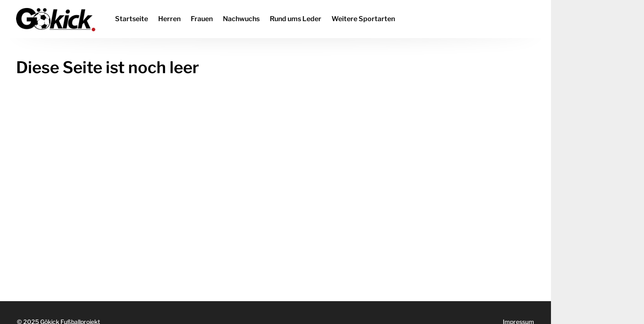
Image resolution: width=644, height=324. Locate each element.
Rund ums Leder (296, 19)
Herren (169, 19)
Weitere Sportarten (363, 19)
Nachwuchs (241, 19)
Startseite (132, 19)
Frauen (202, 19)
